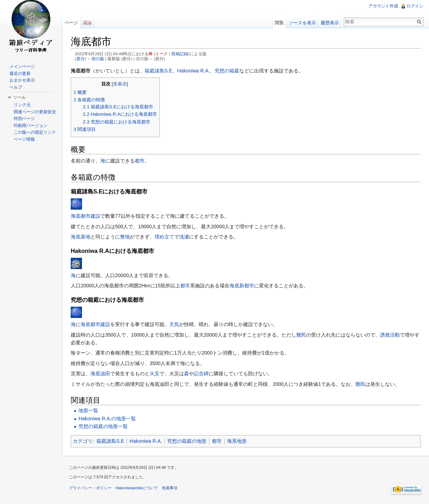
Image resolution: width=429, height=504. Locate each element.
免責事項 (170, 488)
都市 (140, 161)
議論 (87, 23)
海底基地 (81, 237)
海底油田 (100, 374)
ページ (71, 23)
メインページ (22, 66)
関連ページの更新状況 (35, 112)
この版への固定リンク (35, 132)
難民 (301, 335)
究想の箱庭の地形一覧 (103, 426)
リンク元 (22, 105)
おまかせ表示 (22, 80)
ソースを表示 (302, 23)
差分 (81, 59)
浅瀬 (184, 237)
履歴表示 (330, 23)
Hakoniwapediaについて (137, 488)
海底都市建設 (86, 216)
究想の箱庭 (227, 71)
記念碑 (201, 374)
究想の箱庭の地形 (187, 441)
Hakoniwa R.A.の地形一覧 (107, 419)
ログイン (415, 6)
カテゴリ (83, 441)
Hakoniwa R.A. (194, 71)
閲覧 (279, 23)
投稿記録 (180, 54)
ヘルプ (16, 87)
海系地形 (237, 441)
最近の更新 (20, 74)
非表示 (120, 84)
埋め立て (164, 237)
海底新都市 (242, 286)
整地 (125, 237)
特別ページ (24, 119)
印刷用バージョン (31, 126)
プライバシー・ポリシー (90, 488)
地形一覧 (88, 410)
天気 (174, 324)
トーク (162, 54)
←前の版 (96, 59)
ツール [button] (19, 97)
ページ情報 (24, 139)
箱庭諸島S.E (159, 71)
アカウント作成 (383, 6)
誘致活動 (390, 335)
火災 (154, 374)
